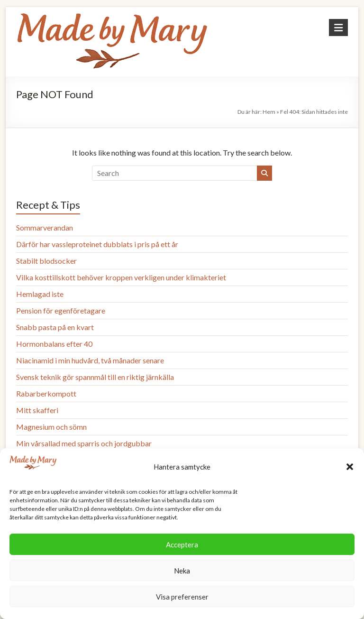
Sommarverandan (45, 227)
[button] (350, 467)
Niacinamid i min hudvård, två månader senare (90, 360)
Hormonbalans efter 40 (54, 344)
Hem (269, 112)
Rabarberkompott (46, 393)
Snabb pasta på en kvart (55, 327)
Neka (182, 571)
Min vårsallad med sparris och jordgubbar (84, 443)
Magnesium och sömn (51, 427)
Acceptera (182, 545)
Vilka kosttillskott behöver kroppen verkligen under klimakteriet (121, 277)
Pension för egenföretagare (61, 310)
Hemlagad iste (40, 294)
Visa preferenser (182, 597)
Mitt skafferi (37, 410)
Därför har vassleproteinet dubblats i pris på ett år (97, 244)
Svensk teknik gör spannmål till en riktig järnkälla (95, 377)
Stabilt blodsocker (46, 261)
